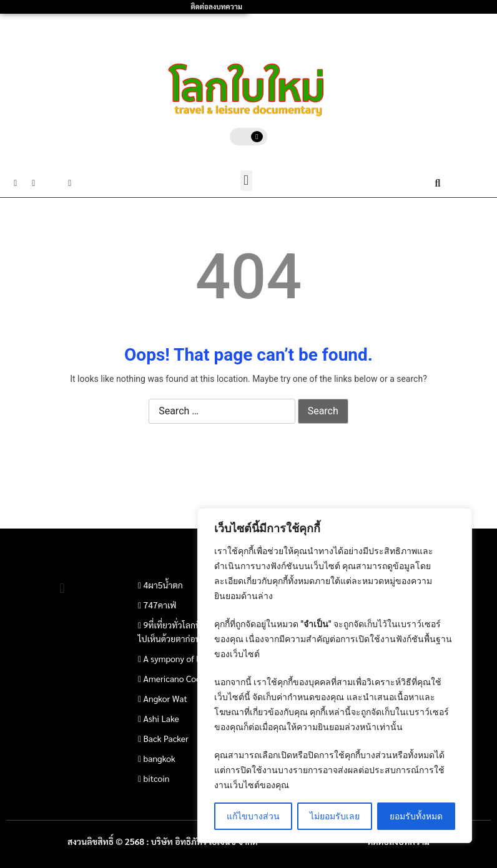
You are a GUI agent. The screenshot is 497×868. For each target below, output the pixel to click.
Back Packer (166, 738)
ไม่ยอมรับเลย (335, 816)
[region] (335, 675)
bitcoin (157, 778)
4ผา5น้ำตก (163, 585)
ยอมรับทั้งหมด (416, 816)
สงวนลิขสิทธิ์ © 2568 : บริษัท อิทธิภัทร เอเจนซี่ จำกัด (163, 841)
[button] (246, 181)
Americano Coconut (181, 678)
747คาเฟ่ (160, 605)
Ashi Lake (161, 718)
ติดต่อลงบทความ (217, 7)
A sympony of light (179, 658)
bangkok (160, 758)
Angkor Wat (165, 698)
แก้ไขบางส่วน (253, 816)
